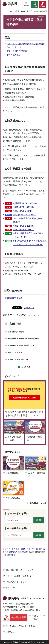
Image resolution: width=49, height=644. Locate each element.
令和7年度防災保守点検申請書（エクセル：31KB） (29, 235)
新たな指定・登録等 (16, 332)
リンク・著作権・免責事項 (18, 576)
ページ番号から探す (18, 528)
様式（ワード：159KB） (24, 215)
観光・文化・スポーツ (25, 549)
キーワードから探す (18, 514)
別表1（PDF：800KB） (24, 207)
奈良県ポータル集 (38, 503)
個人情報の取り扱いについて (19, 570)
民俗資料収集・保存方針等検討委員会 (23, 338)
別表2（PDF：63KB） (23, 211)
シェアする (29, 308)
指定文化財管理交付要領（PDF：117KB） (28, 220)
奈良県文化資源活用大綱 (18, 360)
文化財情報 (11, 552)
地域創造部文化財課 (14, 298)
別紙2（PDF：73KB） (23, 230)
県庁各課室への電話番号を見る (20, 626)
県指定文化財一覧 (15, 353)
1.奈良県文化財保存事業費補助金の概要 (25, 44)
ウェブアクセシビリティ (17, 582)
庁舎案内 (10, 632)
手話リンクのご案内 (38, 617)
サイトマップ (12, 588)
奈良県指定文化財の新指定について (22, 346)
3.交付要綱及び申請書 (17, 51)
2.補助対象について (16, 47)
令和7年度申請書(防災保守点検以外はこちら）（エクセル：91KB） (29, 243)
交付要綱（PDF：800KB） (25, 203)
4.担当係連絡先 (14, 55)
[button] (26, 4)
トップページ (8, 549)
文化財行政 (15, 324)
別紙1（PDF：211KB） (24, 226)
